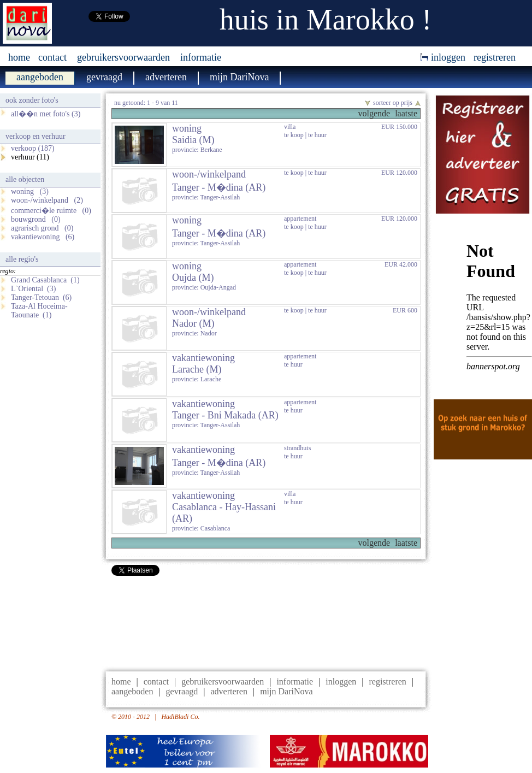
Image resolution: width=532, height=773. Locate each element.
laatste (406, 113)
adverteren (229, 691)
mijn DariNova (286, 691)
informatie (201, 57)
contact (52, 57)
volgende (374, 113)
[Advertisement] (266, 621)
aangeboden (132, 691)
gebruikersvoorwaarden (123, 57)
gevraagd (182, 691)
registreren (495, 57)
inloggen (443, 57)
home (19, 57)
